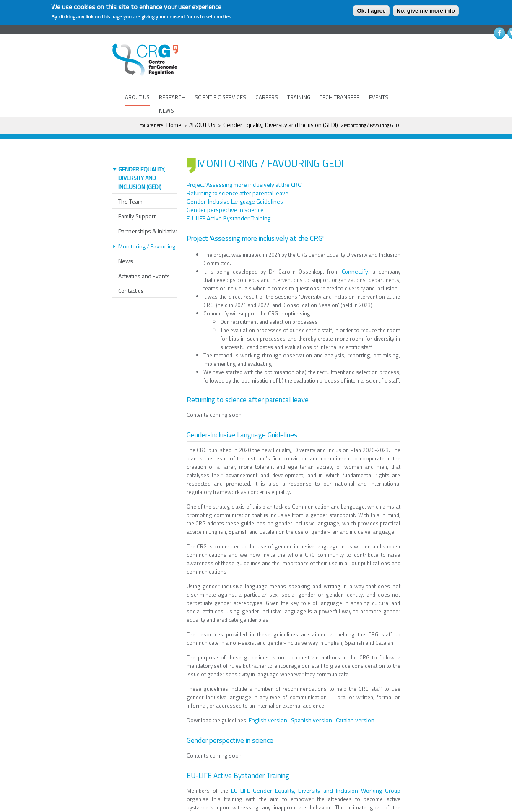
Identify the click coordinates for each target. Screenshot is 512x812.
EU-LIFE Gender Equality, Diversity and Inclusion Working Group (316, 777)
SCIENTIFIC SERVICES (220, 97)
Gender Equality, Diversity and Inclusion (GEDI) (281, 125)
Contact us (131, 277)
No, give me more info (426, 11)
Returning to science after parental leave (238, 179)
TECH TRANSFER (340, 97)
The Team (130, 187)
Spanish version (312, 706)
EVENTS (379, 97)
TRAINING (299, 97)
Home (174, 125)
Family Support (137, 202)
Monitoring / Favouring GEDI (153, 232)
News (126, 247)
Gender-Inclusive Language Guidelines (235, 187)
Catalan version (355, 706)
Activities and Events (144, 262)
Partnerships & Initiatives (150, 217)
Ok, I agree (371, 11)
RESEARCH (172, 97)
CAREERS (267, 97)
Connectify (355, 257)
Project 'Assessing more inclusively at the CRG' (245, 171)
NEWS (166, 111)
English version (268, 706)
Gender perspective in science (225, 196)
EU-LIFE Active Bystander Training (229, 204)
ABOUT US (137, 97)
